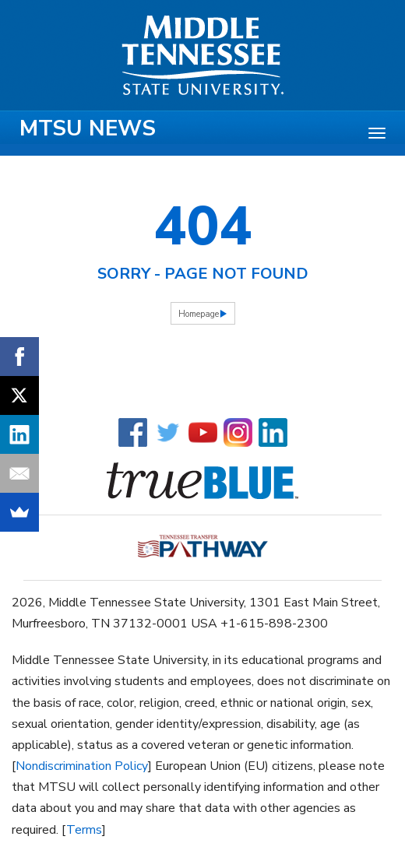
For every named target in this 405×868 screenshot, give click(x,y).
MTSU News (88, 128)
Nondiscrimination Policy (82, 766)
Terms (84, 830)
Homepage (199, 314)
